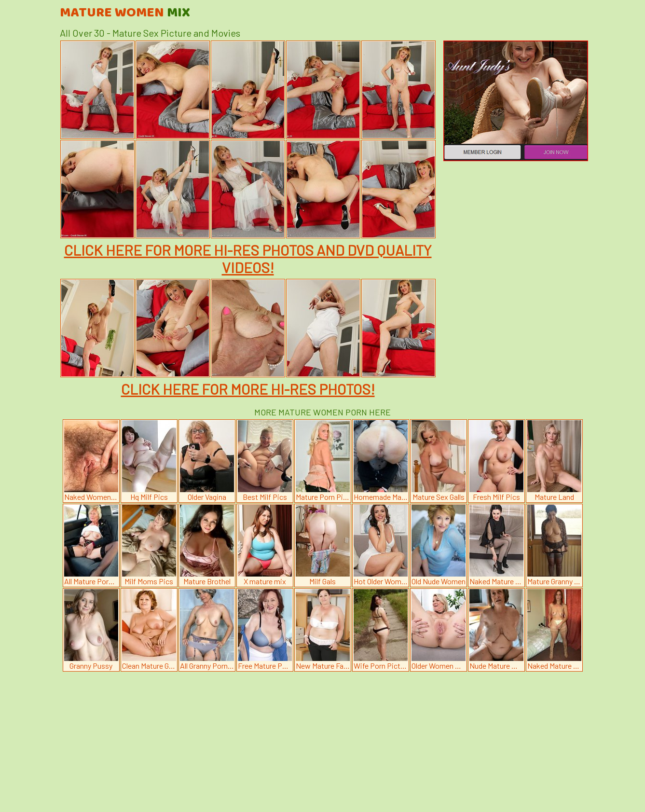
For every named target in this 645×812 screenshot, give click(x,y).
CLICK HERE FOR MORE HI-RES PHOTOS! (248, 389)
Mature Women (125, 13)
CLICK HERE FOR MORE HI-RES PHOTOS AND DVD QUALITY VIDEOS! (248, 259)
